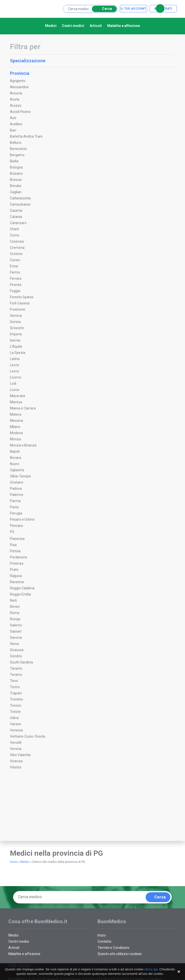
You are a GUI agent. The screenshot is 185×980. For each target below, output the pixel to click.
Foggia (15, 291)
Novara (15, 458)
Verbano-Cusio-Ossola (27, 736)
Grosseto (17, 328)
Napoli (15, 451)
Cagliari (16, 192)
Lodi (13, 383)
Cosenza (17, 241)
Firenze (16, 285)
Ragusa (16, 576)
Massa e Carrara (23, 408)
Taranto (16, 668)
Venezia (16, 730)
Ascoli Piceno (20, 112)
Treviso (16, 705)
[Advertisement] (42, 810)
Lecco (14, 371)
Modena (16, 433)
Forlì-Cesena (20, 303)
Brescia (16, 180)
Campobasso (20, 204)
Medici (51, 26)
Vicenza (16, 761)
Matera (16, 414)
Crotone (16, 254)
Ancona (16, 93)
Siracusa (17, 650)
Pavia (14, 507)
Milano (15, 427)
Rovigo (15, 619)
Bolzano (16, 173)
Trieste (15, 712)
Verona (16, 749)
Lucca (14, 390)
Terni (14, 681)
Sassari (16, 631)
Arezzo (16, 106)
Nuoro (15, 464)
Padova (16, 489)
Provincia (92, 73)
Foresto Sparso (22, 297)
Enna (14, 266)
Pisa (13, 545)
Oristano (17, 482)
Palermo (17, 495)
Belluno (16, 143)
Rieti (13, 600)
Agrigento (18, 81)
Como (15, 235)
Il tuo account (133, 9)
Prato (14, 570)
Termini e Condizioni (113, 948)
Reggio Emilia (20, 594)
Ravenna (17, 582)
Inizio (14, 862)
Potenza (17, 563)
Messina (16, 421)
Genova (16, 316)
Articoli (96, 26)
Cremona (17, 248)
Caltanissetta (20, 198)
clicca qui (151, 969)
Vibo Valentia (20, 755)
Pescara (16, 526)
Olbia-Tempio (20, 476)
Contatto (105, 941)
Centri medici (73, 26)
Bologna (16, 167)
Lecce (14, 365)
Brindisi (16, 186)
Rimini (15, 607)
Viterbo (16, 767)
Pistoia (15, 551)
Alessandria (19, 87)
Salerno (16, 625)
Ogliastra (17, 470)
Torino (15, 687)
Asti (13, 118)
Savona (16, 638)
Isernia (15, 340)
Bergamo (17, 155)
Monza (15, 439)
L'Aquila (16, 346)
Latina (15, 359)
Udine (14, 718)
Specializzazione (92, 61)
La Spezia (18, 353)
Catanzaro (18, 223)
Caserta (16, 211)
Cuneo (15, 260)
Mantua (16, 402)
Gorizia (15, 322)
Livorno (16, 377)
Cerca (103, 9)
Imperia (16, 334)
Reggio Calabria (22, 588)
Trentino (16, 699)
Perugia (16, 513)
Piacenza (17, 539)
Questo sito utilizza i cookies (120, 954)
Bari (13, 130)
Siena (14, 644)
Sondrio (16, 656)
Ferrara (16, 278)
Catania (16, 217)
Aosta (15, 99)
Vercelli (16, 743)
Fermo (15, 272)
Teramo (16, 675)
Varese (15, 724)
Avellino (16, 124)
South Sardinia (21, 662)
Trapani (16, 693)
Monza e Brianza (23, 445)
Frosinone (18, 309)
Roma (15, 613)
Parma (15, 501)
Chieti (14, 229)
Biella (14, 161)
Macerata (17, 396)
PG (12, 532)
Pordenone (19, 557)
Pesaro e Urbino (22, 519)
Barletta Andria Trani (26, 136)
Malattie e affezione (124, 26)
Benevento (18, 149)
